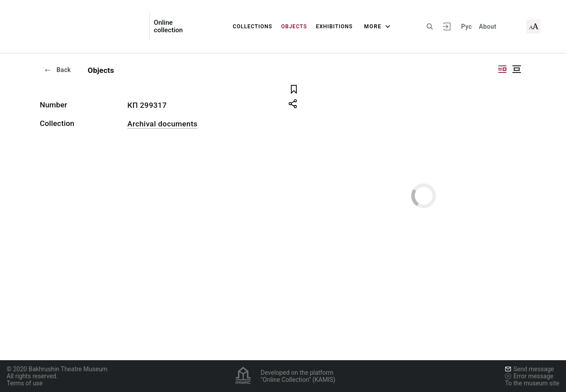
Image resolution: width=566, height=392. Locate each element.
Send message (530, 369)
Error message (529, 376)
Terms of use (25, 383)
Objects (294, 27)
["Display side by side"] (502, 69)
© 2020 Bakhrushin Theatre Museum (57, 369)
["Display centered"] (516, 69)
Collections (252, 27)
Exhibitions (334, 27)
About (488, 27)
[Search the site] (430, 27)
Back (57, 70)
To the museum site (532, 383)
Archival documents (163, 124)
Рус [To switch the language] (467, 27)
